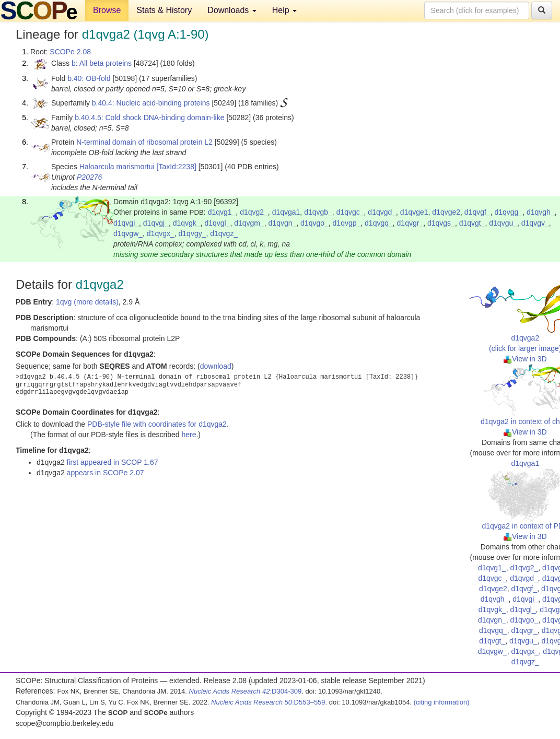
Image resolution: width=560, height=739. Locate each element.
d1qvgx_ (161, 233)
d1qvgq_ (379, 223)
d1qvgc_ (350, 212)
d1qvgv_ (535, 223)
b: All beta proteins (102, 63)
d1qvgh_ (541, 212)
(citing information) (442, 702)
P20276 (89, 177)
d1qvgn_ (283, 223)
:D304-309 (246, 691)
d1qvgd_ (382, 212)
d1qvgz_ (224, 233)
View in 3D (525, 359)
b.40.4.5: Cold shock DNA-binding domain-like (149, 118)
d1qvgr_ (410, 223)
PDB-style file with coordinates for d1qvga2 (157, 424)
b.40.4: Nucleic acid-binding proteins (151, 103)
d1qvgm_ (249, 223)
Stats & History (164, 10)
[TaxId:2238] (177, 167)
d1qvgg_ (508, 212)
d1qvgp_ (347, 223)
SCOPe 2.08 (70, 52)
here (189, 435)
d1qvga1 (286, 212)
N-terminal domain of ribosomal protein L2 (144, 142)
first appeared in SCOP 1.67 (113, 462)
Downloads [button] (232, 10)
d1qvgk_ (187, 223)
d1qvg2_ (254, 212)
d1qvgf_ (477, 212)
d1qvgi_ (126, 223)
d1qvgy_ (192, 233)
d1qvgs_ (441, 223)
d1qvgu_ (503, 223)
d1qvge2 (446, 212)
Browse (107, 10)
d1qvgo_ (314, 223)
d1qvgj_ (156, 223)
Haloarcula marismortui (117, 167)
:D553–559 (268, 702)
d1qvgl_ (217, 223)
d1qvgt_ (472, 223)
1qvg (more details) (87, 302)
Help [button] (284, 10)
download (216, 366)
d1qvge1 (414, 212)
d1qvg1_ (222, 212)
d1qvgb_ (318, 212)
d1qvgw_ (128, 233)
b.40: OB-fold (89, 78)
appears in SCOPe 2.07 (106, 473)
